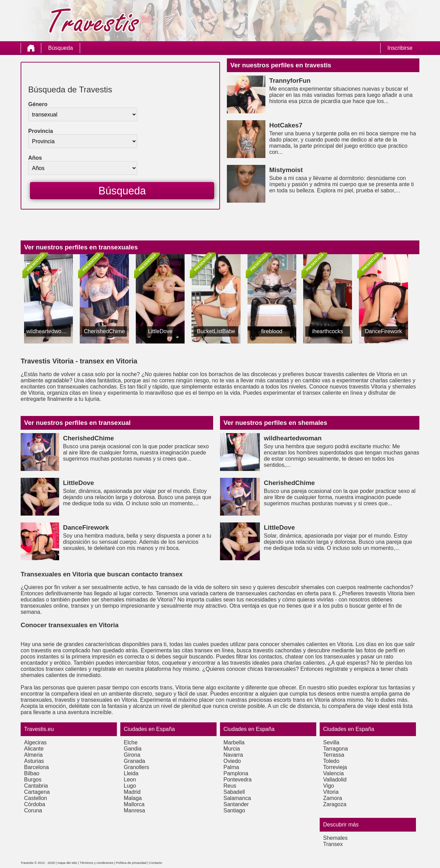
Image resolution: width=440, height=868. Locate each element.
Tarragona (335, 749)
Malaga (133, 798)
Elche (131, 742)
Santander (236, 804)
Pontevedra (238, 780)
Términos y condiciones (97, 863)
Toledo (331, 761)
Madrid (132, 792)
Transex (333, 844)
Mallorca (134, 804)
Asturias (34, 761)
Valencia (333, 773)
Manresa (134, 810)
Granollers (136, 767)
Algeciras (35, 742)
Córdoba (35, 804)
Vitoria (331, 792)
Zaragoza (335, 804)
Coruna (33, 810)
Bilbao (32, 773)
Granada (134, 761)
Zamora (333, 798)
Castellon (36, 798)
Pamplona (236, 773)
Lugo (130, 786)
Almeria (33, 755)
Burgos (33, 780)
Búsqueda (60, 48)
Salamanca (237, 798)
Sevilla (331, 742)
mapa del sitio (67, 863)
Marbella (234, 742)
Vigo (329, 786)
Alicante (34, 749)
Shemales (335, 838)
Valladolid (335, 780)
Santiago (234, 810)
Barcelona (36, 767)
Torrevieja (335, 767)
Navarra (233, 755)
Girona (132, 755)
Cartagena (37, 792)
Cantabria (36, 786)
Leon (130, 780)
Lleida (131, 773)
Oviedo (232, 761)
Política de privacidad (131, 863)
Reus (230, 786)
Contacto (156, 863)
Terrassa (334, 755)
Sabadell (234, 792)
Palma (231, 767)
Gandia (133, 749)
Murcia (232, 749)
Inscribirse (400, 48)
